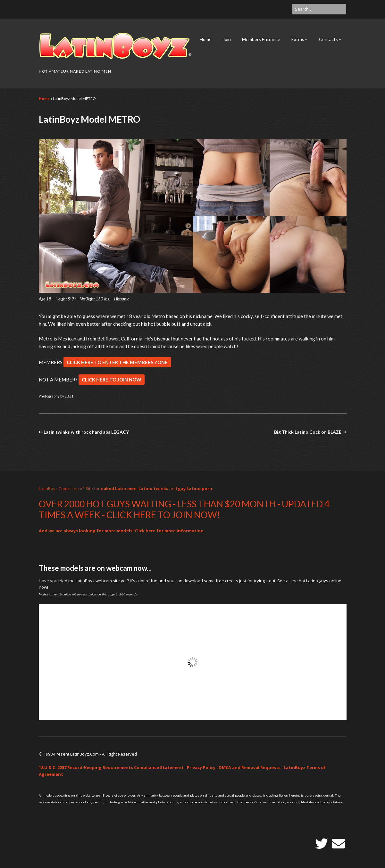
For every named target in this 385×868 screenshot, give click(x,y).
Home (206, 39)
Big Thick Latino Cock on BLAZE (308, 432)
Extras (298, 39)
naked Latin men (119, 488)
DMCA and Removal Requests (250, 767)
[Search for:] (319, 9)
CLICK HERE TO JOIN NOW (112, 380)
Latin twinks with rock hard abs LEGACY (86, 432)
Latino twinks (153, 488)
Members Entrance (261, 39)
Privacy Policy (201, 767)
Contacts (328, 39)
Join (227, 39)
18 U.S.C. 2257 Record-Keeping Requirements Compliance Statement (111, 767)
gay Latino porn (195, 488)
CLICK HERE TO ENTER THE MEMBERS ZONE (117, 362)
